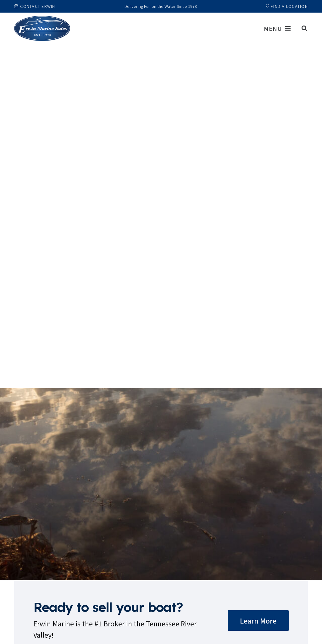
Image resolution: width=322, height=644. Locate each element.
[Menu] (277, 28)
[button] (304, 28)
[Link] (42, 28)
